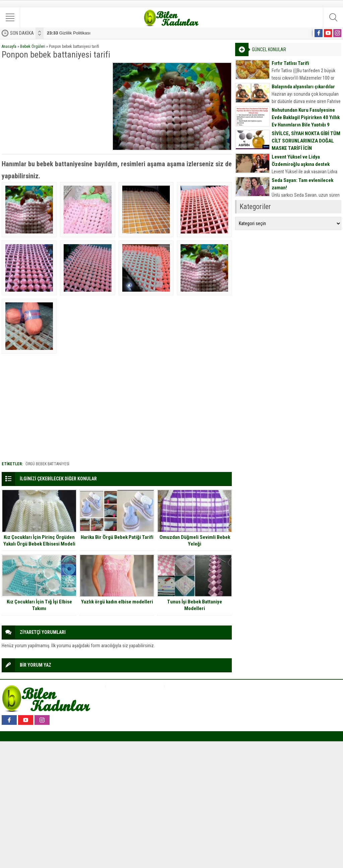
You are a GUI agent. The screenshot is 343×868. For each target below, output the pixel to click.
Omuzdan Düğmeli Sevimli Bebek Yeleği (195, 541)
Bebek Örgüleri (33, 46)
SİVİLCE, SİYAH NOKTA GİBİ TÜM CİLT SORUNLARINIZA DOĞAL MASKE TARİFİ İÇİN (306, 141)
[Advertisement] (55, 104)
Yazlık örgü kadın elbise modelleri (117, 602)
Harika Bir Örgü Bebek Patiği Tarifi (117, 537)
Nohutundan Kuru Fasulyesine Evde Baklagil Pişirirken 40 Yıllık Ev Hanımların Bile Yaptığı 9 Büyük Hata (306, 121)
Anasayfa (9, 46)
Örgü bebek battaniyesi (47, 464)
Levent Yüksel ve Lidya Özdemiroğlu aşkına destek (301, 161)
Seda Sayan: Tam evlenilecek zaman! (302, 184)
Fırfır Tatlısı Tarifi (290, 63)
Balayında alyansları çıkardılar (303, 87)
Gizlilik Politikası (69, 33)
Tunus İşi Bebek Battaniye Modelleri (195, 605)
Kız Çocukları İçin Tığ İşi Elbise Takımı (39, 605)
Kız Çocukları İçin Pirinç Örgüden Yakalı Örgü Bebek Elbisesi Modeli (39, 541)
